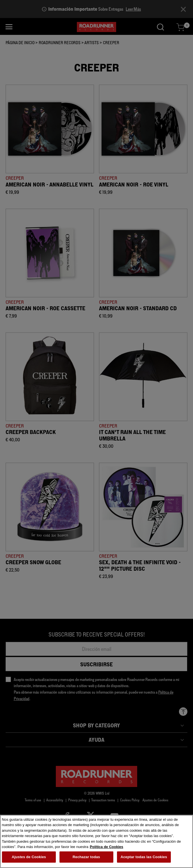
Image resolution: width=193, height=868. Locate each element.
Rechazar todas (86, 858)
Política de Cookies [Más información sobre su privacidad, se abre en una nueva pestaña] (106, 848)
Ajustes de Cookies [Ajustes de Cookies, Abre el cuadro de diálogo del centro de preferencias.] (29, 858)
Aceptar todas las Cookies (144, 858)
